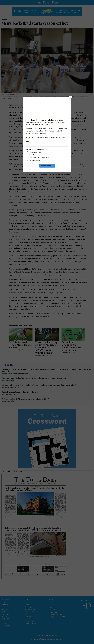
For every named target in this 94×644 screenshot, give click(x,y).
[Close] (70, 97)
